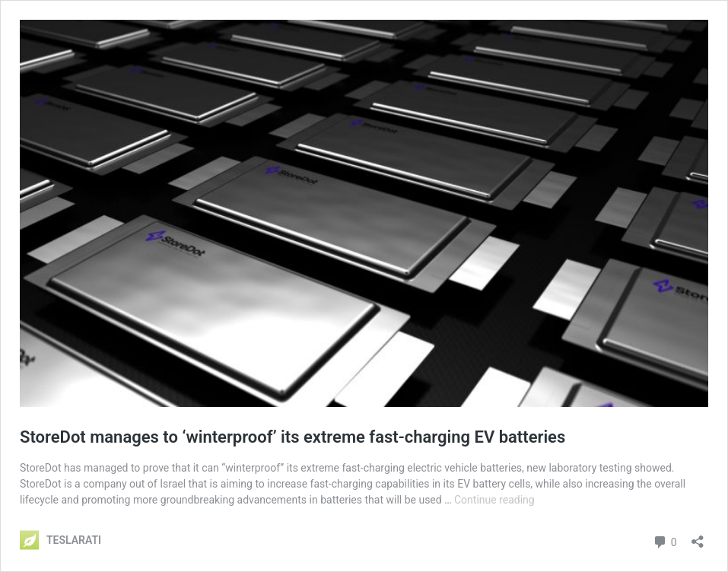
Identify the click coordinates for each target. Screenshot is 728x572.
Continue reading (494, 500)
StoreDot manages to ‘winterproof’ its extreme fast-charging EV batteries (292, 437)
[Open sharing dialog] (698, 537)
